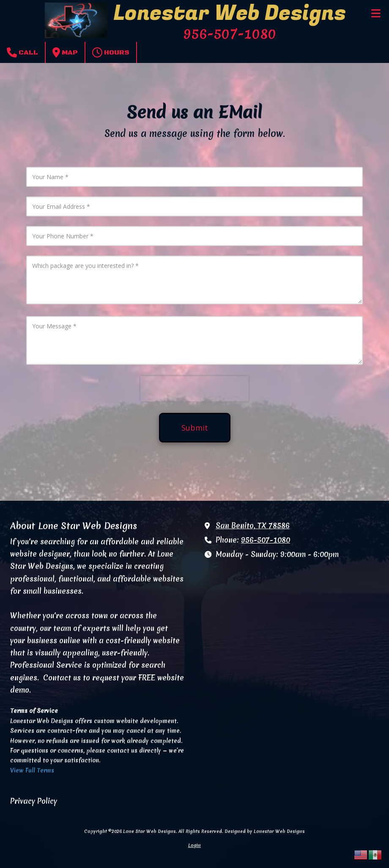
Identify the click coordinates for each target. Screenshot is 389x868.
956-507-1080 (266, 540)
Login (194, 845)
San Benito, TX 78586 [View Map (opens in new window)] (253, 526)
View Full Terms (32, 770)
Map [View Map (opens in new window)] (65, 52)
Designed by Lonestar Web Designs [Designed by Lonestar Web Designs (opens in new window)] (265, 831)
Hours (111, 52)
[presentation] (194, 389)
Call (22, 52)
